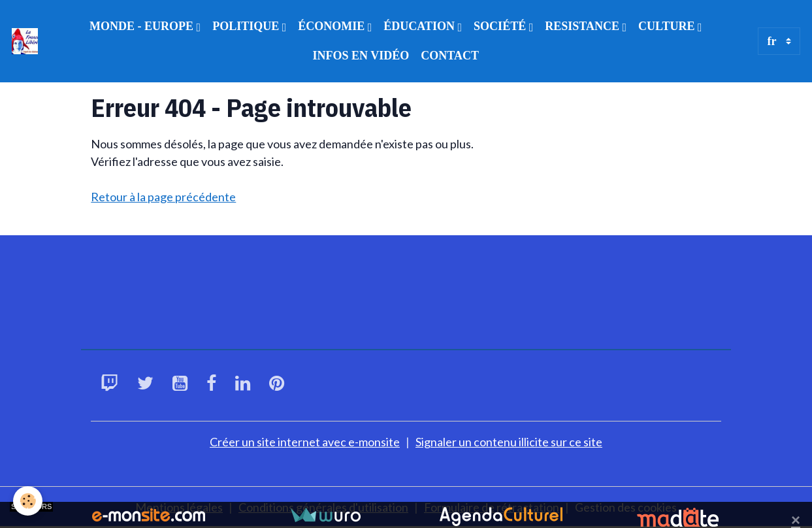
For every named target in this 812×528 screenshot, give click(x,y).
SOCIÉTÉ (501, 26)
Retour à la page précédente (163, 197)
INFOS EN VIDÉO (361, 56)
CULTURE (668, 26)
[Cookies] (28, 501)
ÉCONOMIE (333, 26)
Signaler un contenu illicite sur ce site (509, 442)
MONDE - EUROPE (143, 26)
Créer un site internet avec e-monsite (305, 442)
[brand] (26, 41)
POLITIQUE (247, 26)
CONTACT (450, 56)
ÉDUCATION (420, 26)
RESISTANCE (583, 26)
